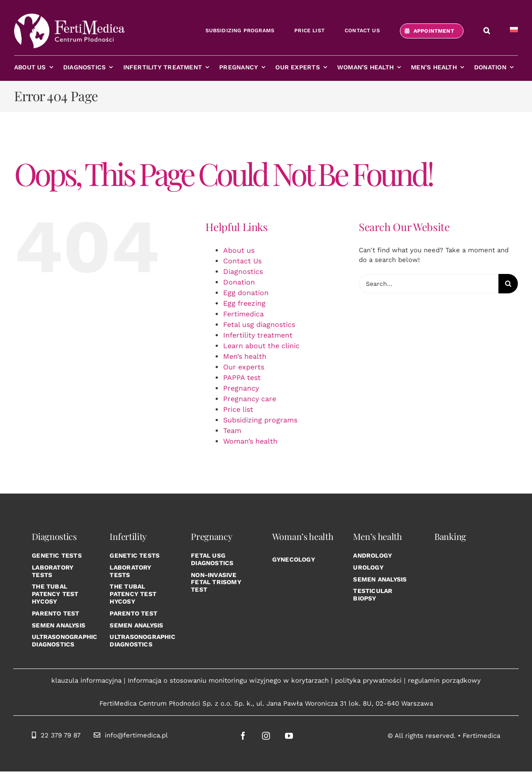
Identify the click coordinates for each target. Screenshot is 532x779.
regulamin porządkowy (444, 680)
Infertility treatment (258, 335)
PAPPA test (242, 378)
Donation (239, 282)
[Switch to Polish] (514, 31)
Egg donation (246, 293)
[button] (487, 31)
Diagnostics (243, 272)
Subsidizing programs (260, 420)
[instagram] (266, 736)
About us (239, 250)
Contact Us (242, 261)
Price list (238, 409)
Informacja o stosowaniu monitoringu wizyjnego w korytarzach (228, 680)
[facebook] (243, 736)
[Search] (508, 284)
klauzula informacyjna (86, 680)
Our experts (244, 367)
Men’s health (245, 356)
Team (232, 431)
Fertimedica (243, 314)
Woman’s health (250, 441)
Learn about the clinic (261, 346)
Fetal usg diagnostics (259, 325)
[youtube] (289, 736)
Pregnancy (241, 388)
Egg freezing (244, 303)
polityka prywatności (368, 680)
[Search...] (429, 284)
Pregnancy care (250, 399)
